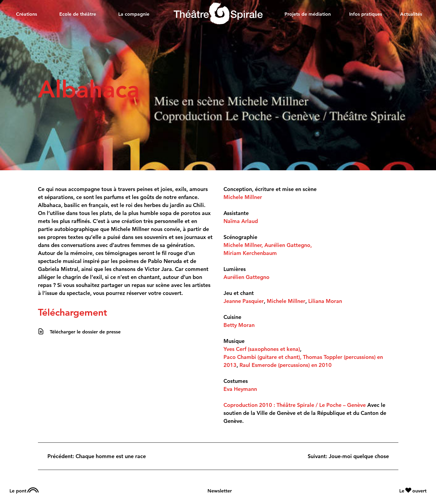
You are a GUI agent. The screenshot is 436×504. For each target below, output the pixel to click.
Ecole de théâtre (78, 14)
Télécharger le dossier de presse (85, 332)
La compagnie (134, 14)
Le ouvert (413, 491)
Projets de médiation (308, 14)
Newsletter (220, 491)
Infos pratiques (366, 14)
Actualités (411, 14)
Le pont (24, 491)
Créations (27, 14)
